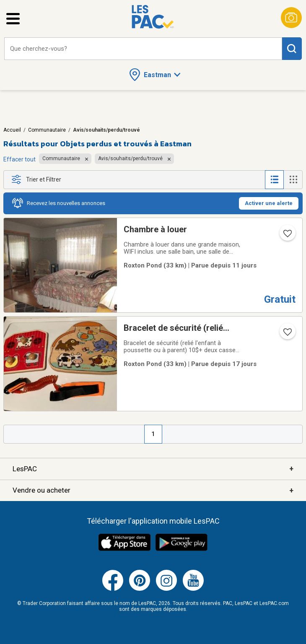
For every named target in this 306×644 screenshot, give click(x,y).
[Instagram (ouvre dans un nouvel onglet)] (166, 589)
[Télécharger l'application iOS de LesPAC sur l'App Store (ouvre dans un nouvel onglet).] (124, 550)
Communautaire (47, 130)
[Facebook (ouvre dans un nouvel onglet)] (113, 589)
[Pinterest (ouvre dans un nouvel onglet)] (140, 589)
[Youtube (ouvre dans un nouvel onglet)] (193, 589)
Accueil (12, 130)
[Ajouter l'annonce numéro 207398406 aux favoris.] (287, 335)
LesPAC (153, 469)
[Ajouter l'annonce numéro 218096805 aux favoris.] (287, 236)
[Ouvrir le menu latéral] (13, 19)
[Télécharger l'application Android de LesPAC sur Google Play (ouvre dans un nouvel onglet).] (182, 550)
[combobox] (143, 49)
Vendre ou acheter (153, 491)
